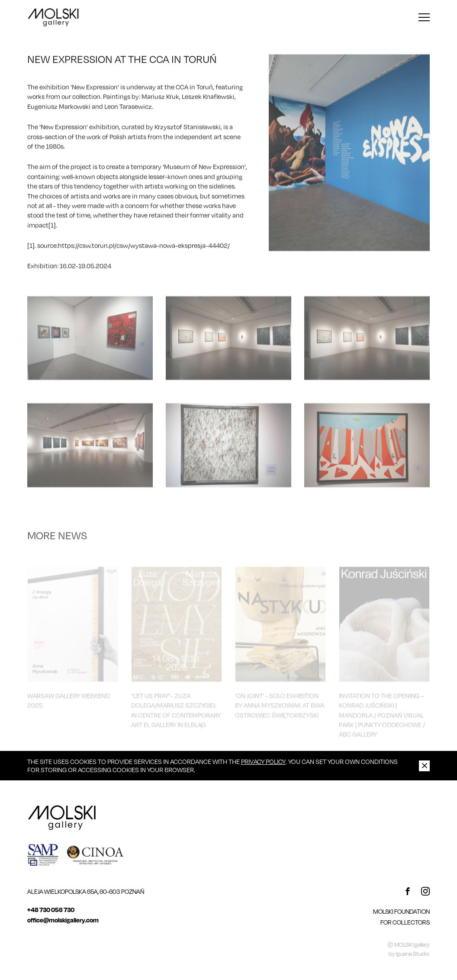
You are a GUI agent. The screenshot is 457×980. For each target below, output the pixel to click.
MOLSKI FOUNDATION (401, 911)
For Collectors (405, 922)
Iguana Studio (413, 954)
